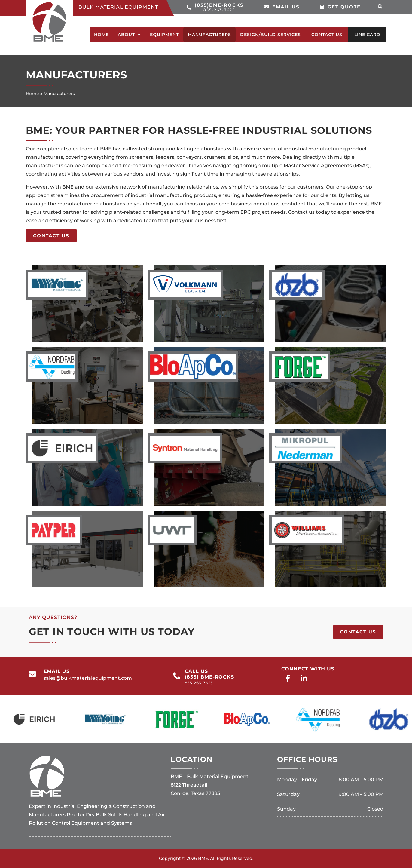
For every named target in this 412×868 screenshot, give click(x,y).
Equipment (164, 35)
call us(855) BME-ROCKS (209, 677)
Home (101, 35)
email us (57, 671)
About (129, 35)
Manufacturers (209, 35)
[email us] (32, 674)
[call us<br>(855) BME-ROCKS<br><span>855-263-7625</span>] (177, 676)
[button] (380, 7)
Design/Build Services (270, 35)
